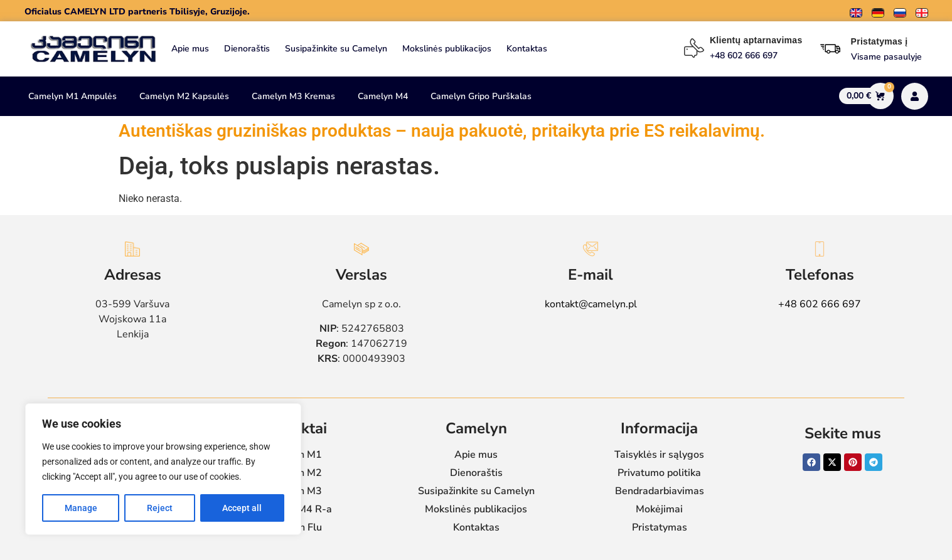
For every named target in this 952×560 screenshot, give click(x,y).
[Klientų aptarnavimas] (694, 48)
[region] (163, 469)
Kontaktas (527, 49)
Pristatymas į (880, 41)
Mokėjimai (659, 509)
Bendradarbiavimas (660, 491)
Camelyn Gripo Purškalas (481, 96)
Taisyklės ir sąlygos (659, 455)
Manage (81, 508)
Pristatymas (660, 527)
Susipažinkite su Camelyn (336, 49)
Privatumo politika (659, 473)
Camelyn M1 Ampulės (72, 96)
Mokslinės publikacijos (447, 49)
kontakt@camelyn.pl (591, 304)
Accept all (242, 508)
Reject (160, 508)
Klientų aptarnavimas (756, 40)
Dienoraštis (247, 49)
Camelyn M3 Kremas (293, 96)
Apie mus (190, 49)
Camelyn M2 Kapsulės (184, 96)
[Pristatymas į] (830, 49)
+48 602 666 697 (820, 304)
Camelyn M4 (383, 96)
